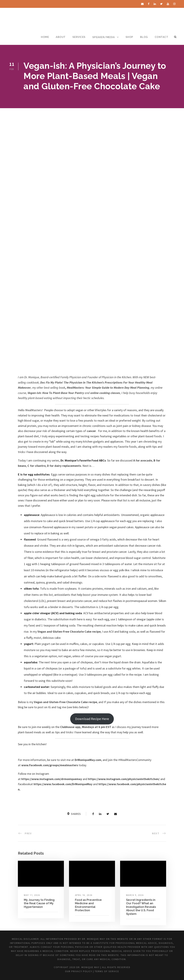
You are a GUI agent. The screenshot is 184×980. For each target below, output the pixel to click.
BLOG (144, 37)
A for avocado (143, 460)
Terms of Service (107, 971)
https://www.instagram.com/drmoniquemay (52, 779)
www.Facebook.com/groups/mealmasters (50, 765)
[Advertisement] (92, 134)
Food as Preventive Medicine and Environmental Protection (88, 905)
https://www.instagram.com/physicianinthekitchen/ (124, 779)
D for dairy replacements (64, 466)
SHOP (129, 37)
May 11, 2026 (32, 895)
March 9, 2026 (135, 895)
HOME (45, 37)
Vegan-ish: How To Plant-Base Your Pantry (56, 393)
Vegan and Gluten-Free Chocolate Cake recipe (69, 632)
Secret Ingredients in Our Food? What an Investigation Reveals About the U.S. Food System (141, 907)
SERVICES (79, 37)
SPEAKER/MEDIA (104, 37)
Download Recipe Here (92, 719)
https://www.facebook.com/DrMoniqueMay (63, 784)
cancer (91, 431)
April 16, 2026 (84, 895)
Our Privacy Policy (79, 971)
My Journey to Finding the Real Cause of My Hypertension (39, 903)
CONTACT (162, 37)
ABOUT (61, 37)
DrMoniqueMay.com (88, 760)
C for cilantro (37, 466)
